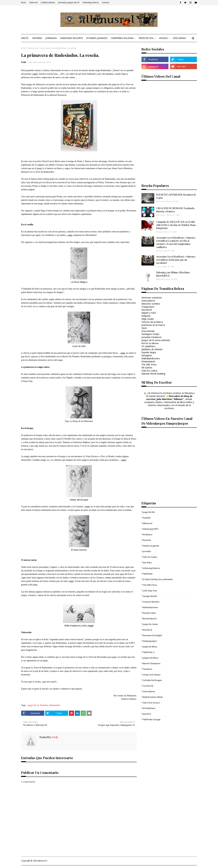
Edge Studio (148, 319)
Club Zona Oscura (151, 703)
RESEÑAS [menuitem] (37, 38)
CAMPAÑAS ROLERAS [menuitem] (122, 38)
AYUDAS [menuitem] (163, 38)
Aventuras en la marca (153, 325)
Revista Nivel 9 (150, 619)
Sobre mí (33, 2)
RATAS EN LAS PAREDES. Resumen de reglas (176, 196)
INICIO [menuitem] (25, 38)
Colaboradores (48, 2)
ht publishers (149, 708)
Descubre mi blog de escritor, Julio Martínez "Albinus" (169, 398)
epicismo (147, 714)
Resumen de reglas (152, 635)
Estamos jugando (151, 546)
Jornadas (147, 551)
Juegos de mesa (150, 658)
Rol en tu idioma (150, 343)
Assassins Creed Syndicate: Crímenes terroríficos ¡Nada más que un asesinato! (176, 260)
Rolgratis (146, 316)
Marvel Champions (152, 663)
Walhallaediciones (151, 358)
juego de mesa (150, 647)
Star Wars (147, 562)
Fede (24, 62)
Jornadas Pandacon (152, 337)
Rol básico (147, 534)
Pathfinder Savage (152, 719)
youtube (147, 518)
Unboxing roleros (91, 2)
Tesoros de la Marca (152, 322)
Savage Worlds (150, 596)
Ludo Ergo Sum (150, 591)
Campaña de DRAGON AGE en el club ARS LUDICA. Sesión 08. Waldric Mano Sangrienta (176, 225)
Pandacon (147, 669)
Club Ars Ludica (149, 371)
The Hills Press (149, 365)
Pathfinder (148, 574)
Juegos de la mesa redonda (156, 340)
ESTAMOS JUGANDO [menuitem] (97, 38)
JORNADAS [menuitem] (51, 38)
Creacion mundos (151, 602)
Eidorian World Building (153, 374)
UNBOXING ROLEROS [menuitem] (72, 38)
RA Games (147, 368)
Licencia (106, 2)
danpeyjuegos (150, 641)
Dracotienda (148, 331)
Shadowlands (148, 361)
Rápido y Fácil (149, 313)
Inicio (24, 2)
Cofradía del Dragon (152, 680)
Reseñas (44, 705)
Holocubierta (148, 301)
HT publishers (148, 346)
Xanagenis (147, 355)
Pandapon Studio (150, 334)
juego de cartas (150, 624)
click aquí (80, 88)
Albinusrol (147, 523)
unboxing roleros (151, 568)
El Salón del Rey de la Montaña (158, 579)
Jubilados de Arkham (152, 349)
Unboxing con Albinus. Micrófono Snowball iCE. (173, 274)
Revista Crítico (149, 613)
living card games (152, 675)
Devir (144, 328)
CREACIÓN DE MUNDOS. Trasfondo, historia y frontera (175, 210)
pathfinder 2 (148, 652)
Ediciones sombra (151, 304)
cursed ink (148, 686)
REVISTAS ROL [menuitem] (146, 38)
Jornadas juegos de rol (69, 2)
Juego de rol (33, 705)
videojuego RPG (150, 529)
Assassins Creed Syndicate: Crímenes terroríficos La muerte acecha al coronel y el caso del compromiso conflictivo (176, 242)
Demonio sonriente (152, 298)
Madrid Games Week (153, 697)
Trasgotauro (148, 307)
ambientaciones (150, 607)
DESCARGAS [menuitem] (179, 38)
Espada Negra (149, 352)
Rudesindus (33, 48)
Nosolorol (147, 310)
